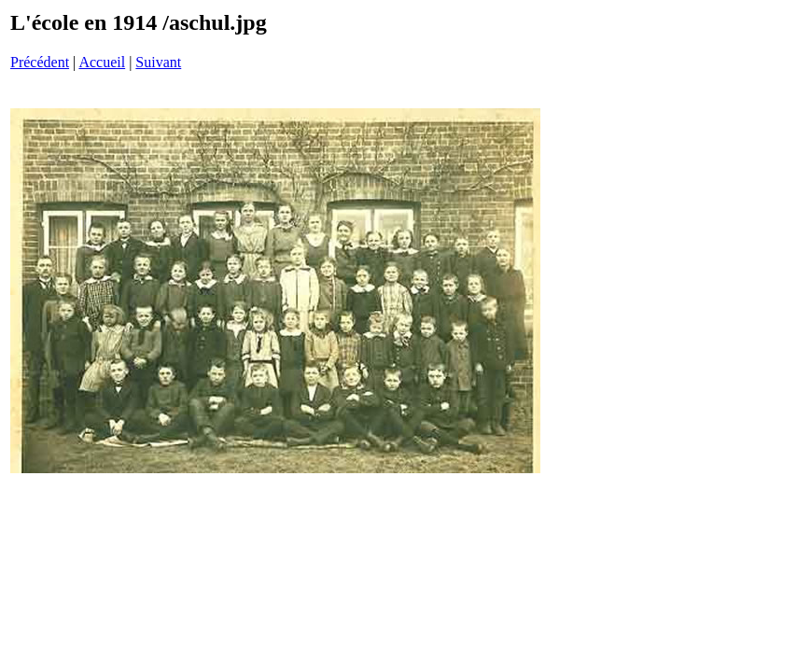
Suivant (158, 62)
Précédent (40, 62)
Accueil (102, 62)
